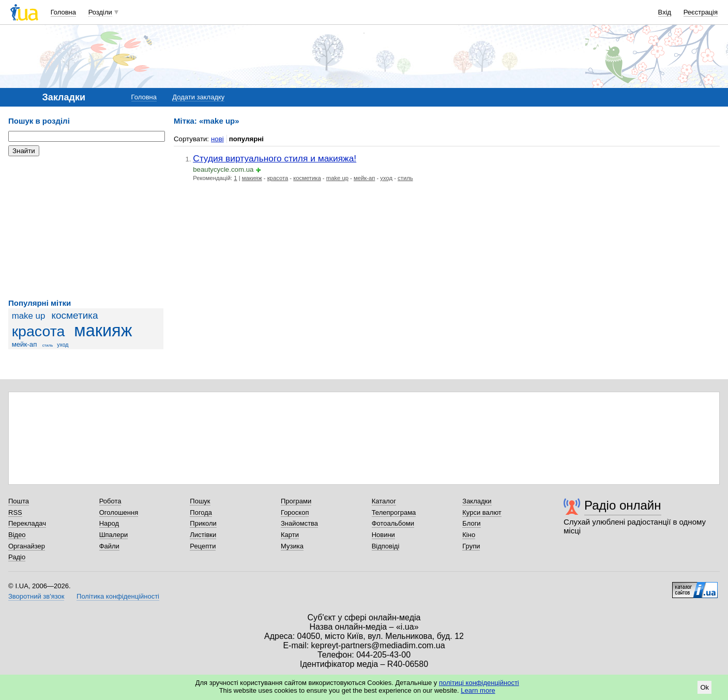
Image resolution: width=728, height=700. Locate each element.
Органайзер (27, 546)
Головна (63, 12)
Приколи (203, 523)
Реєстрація (701, 12)
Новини (383, 535)
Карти (290, 535)
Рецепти (203, 546)
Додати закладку (198, 97)
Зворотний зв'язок (36, 596)
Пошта (19, 501)
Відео (17, 535)
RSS (15, 512)
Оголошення (119, 512)
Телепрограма (394, 512)
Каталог (384, 501)
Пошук (200, 501)
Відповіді (386, 546)
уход (63, 345)
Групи (471, 546)
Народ (109, 523)
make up (29, 316)
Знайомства (299, 523)
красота (39, 331)
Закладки (477, 501)
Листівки (203, 535)
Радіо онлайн (623, 505)
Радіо (17, 557)
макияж (103, 331)
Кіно (469, 535)
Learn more (478, 690)
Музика (292, 546)
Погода (201, 512)
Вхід (665, 12)
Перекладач (27, 523)
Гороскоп (295, 512)
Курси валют (482, 512)
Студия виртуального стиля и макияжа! (275, 158)
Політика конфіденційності (118, 596)
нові (217, 139)
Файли (109, 546)
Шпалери (114, 535)
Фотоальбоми (393, 523)
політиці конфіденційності (479, 683)
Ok (704, 687)
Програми (296, 501)
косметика (74, 315)
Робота (110, 501)
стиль (48, 345)
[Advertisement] (86, 228)
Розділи (100, 12)
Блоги (471, 523)
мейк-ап (25, 344)
